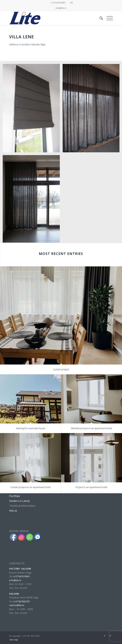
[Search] (99, 18)
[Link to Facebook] (105, 636)
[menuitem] (58, 3)
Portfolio (15, 496)
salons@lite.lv (17, 605)
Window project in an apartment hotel (91, 369)
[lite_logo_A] (51, 18)
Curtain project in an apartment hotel (30, 433)
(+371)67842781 (22, 601)
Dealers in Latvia (19, 501)
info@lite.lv (61, 8)
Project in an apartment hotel (91, 433)
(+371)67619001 (58, 3)
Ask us (13, 510)
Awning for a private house (31, 369)
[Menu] (108, 18)
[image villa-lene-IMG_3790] (33, 109)
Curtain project (61, 310)
